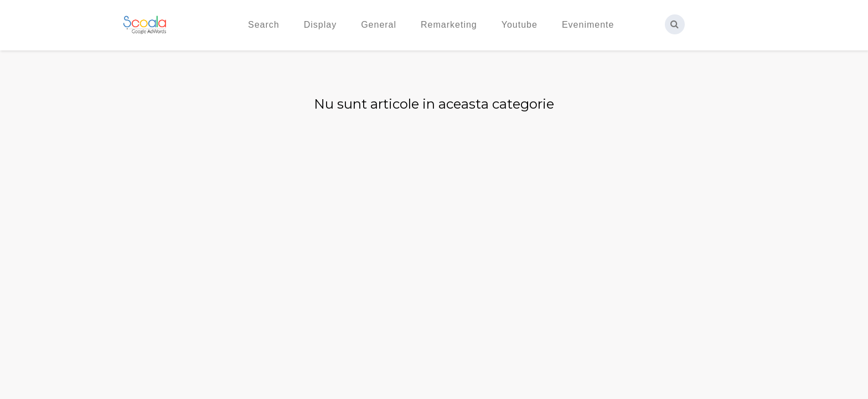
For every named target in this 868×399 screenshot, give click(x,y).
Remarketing (449, 25)
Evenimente (588, 25)
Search (264, 25)
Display (320, 25)
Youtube (520, 25)
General (379, 25)
